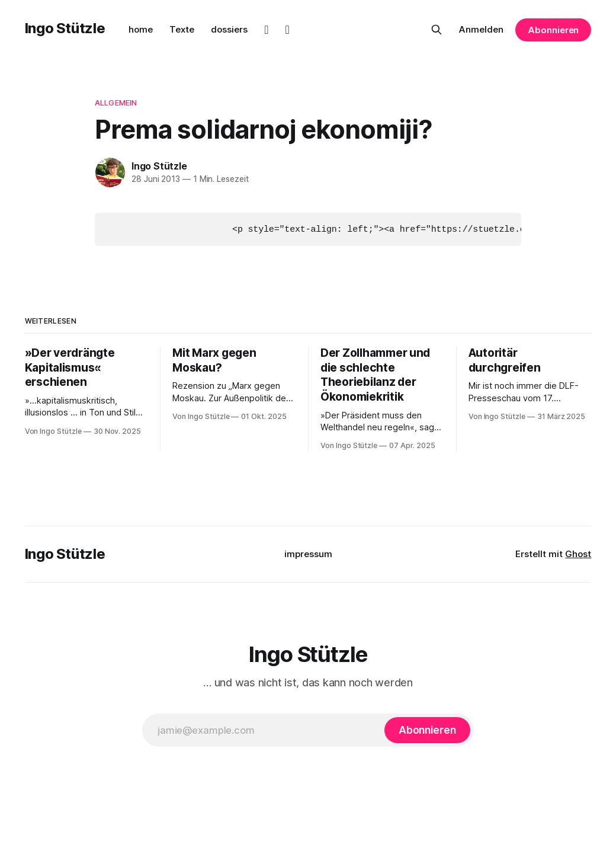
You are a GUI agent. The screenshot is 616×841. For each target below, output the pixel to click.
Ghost (578, 553)
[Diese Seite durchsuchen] (437, 30)
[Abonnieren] (427, 730)
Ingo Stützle (65, 28)
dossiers (229, 29)
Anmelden (481, 29)
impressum (308, 553)
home (141, 29)
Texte (182, 29)
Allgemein (116, 103)
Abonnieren (553, 30)
